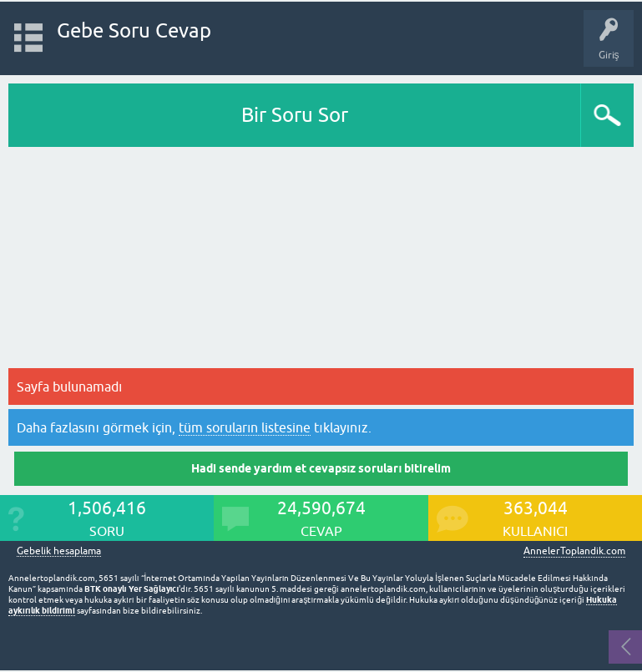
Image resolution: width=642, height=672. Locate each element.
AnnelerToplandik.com (574, 551)
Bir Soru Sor (295, 115)
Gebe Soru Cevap (134, 30)
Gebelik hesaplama (59, 551)
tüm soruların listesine (245, 427)
